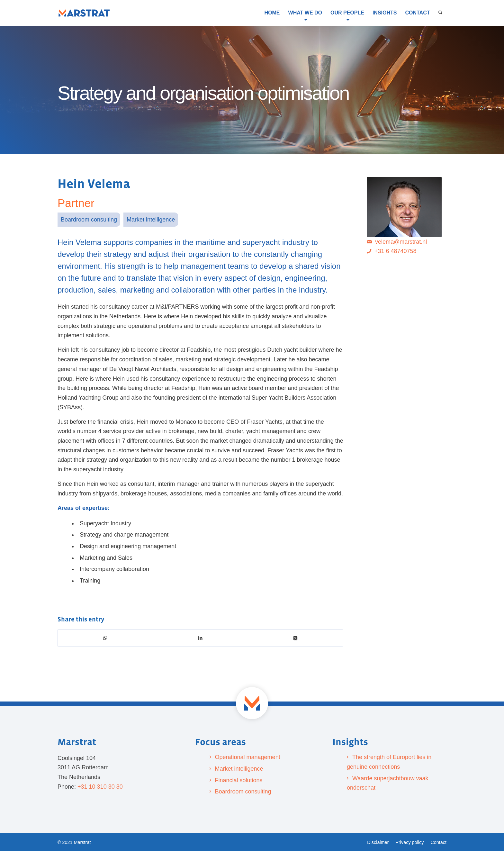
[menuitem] (272, 13)
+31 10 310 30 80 (100, 787)
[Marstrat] (84, 13)
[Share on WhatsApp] (105, 638)
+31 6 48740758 (396, 251)
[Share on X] (296, 638)
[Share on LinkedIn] (201, 638)
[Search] (441, 13)
